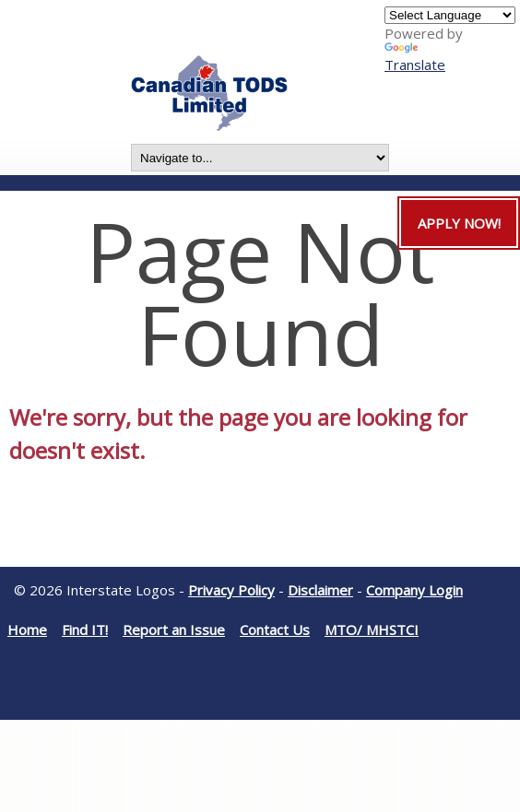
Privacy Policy (231, 590)
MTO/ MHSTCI (372, 630)
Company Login (414, 590)
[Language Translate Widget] (450, 15)
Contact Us (275, 630)
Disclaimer (320, 590)
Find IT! (85, 630)
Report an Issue (174, 630)
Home (27, 630)
